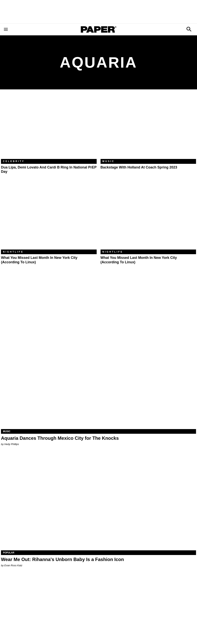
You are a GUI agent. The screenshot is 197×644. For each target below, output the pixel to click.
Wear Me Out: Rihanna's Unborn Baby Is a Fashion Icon (62, 559)
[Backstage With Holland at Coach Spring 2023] (148, 127)
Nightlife (13, 252)
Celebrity (14, 161)
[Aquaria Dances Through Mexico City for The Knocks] (98, 380)
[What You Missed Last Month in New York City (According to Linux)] (49, 218)
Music (109, 161)
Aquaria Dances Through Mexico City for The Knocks (60, 438)
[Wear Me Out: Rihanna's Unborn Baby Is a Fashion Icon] (98, 501)
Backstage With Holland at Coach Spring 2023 (139, 167)
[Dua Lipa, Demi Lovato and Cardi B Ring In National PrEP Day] (49, 127)
